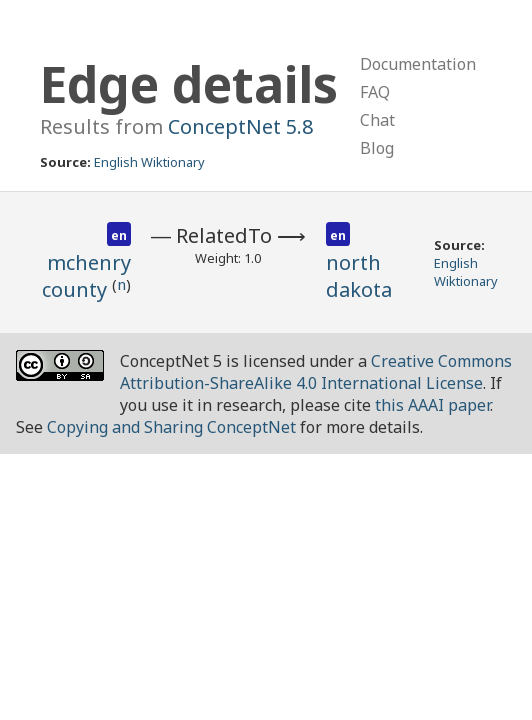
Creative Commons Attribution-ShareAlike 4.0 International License (316, 372)
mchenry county (86, 276)
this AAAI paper (432, 405)
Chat (377, 120)
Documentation (418, 64)
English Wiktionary (149, 162)
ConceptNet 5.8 (240, 126)
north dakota (359, 276)
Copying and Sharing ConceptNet (171, 427)
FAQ (375, 92)
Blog (377, 148)
